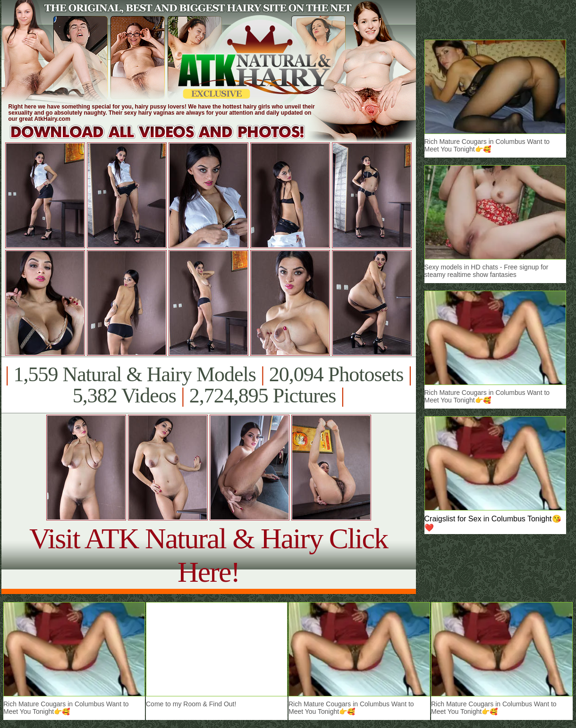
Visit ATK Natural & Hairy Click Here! (208, 555)
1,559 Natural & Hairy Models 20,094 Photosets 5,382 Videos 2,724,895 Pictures (208, 385)
